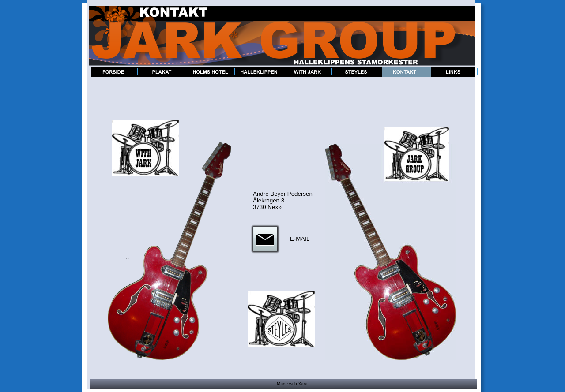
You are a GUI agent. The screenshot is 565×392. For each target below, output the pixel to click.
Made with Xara (292, 384)
